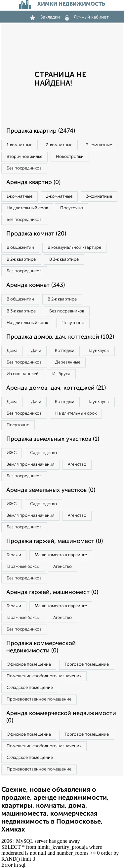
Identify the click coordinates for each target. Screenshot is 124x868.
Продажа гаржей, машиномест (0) (55, 541)
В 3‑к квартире (64, 260)
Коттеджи (65, 351)
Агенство (77, 465)
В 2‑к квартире (21, 260)
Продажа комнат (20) (36, 234)
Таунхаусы (99, 351)
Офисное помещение (29, 665)
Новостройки (70, 157)
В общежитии (20, 248)
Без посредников (24, 168)
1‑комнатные (20, 145)
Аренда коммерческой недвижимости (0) (61, 717)
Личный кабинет (87, 17)
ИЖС (12, 453)
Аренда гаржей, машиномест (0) (52, 592)
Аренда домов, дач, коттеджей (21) (56, 388)
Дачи (36, 351)
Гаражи (14, 555)
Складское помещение (30, 688)
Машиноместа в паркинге (61, 555)
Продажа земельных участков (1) (53, 439)
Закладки (45, 17)
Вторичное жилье (24, 157)
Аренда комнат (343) (36, 285)
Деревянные (68, 362)
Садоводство (43, 453)
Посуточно (72, 208)
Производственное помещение (39, 699)
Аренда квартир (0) (33, 182)
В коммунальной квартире (74, 248)
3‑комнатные (99, 145)
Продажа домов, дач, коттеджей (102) (60, 337)
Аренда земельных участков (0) (51, 490)
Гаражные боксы (23, 567)
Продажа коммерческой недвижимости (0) (41, 647)
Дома (12, 351)
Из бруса (61, 374)
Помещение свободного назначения (44, 676)
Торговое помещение (87, 665)
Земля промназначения (30, 465)
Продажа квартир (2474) (41, 131)
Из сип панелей (23, 374)
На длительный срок (27, 208)
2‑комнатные (59, 145)
